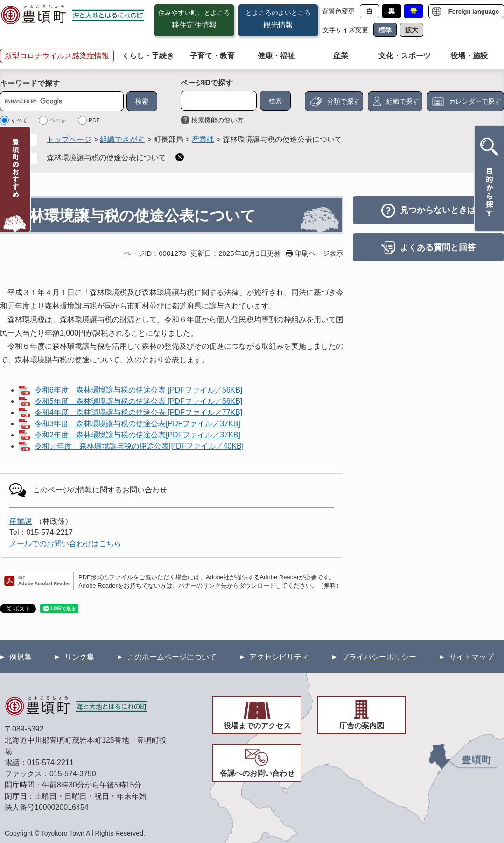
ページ (58, 120)
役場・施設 (469, 56)
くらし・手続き (148, 56)
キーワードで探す (30, 83)
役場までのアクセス (257, 726)
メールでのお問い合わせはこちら (65, 544)
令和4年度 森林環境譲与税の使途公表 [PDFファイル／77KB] (138, 412)
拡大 (412, 30)
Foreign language (474, 11)
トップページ (69, 139)
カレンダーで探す (475, 101)
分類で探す (343, 101)
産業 (341, 56)
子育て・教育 (212, 56)
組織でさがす (122, 139)
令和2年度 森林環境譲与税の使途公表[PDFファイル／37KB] (137, 435)
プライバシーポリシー (379, 657)
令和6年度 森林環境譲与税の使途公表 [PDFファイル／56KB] (138, 390)
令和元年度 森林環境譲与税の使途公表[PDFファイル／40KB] (139, 446)
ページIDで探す (207, 83)
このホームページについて (172, 657)
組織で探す (403, 101)
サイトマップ (471, 657)
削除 (180, 157)
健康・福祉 (276, 56)
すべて (19, 120)
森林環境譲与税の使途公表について (106, 158)
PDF (94, 120)
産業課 (203, 139)
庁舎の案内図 (362, 726)
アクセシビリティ (279, 657)
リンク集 (79, 657)
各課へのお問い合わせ (257, 773)
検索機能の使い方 (217, 120)
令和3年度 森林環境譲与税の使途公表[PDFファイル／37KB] (137, 424)
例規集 (21, 657)
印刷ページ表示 (319, 253)
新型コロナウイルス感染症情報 (57, 56)
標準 (385, 30)
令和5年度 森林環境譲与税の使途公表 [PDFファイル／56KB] (138, 401)
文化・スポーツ (405, 56)
